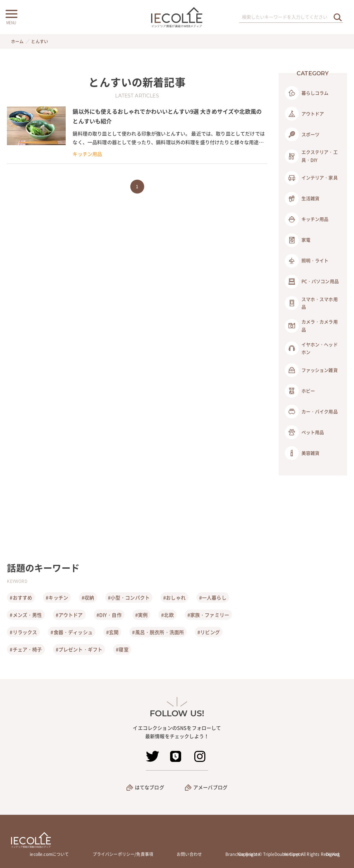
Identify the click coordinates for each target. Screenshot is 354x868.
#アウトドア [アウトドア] (69, 615)
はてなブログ (150, 787)
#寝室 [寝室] (122, 649)
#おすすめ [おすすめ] (21, 597)
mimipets (293, 854)
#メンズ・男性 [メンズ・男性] (26, 615)
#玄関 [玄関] (112, 632)
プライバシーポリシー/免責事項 (123, 854)
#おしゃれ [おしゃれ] (174, 597)
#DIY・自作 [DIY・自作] (109, 615)
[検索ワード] (291, 17)
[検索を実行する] (338, 17)
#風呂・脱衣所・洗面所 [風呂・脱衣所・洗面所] (158, 632)
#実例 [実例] (141, 615)
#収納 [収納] (88, 597)
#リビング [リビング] (209, 632)
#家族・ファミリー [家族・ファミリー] (208, 615)
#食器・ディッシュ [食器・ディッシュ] (71, 632)
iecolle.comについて (49, 854)
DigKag (333, 854)
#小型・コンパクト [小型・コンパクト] (129, 597)
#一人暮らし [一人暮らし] (213, 597)
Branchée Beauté (243, 854)
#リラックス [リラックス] (23, 632)
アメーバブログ (210, 787)
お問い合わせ (189, 854)
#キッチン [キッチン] (57, 597)
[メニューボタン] (11, 16)
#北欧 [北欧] (167, 615)
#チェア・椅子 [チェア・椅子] (26, 649)
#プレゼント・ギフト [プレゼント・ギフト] (79, 649)
